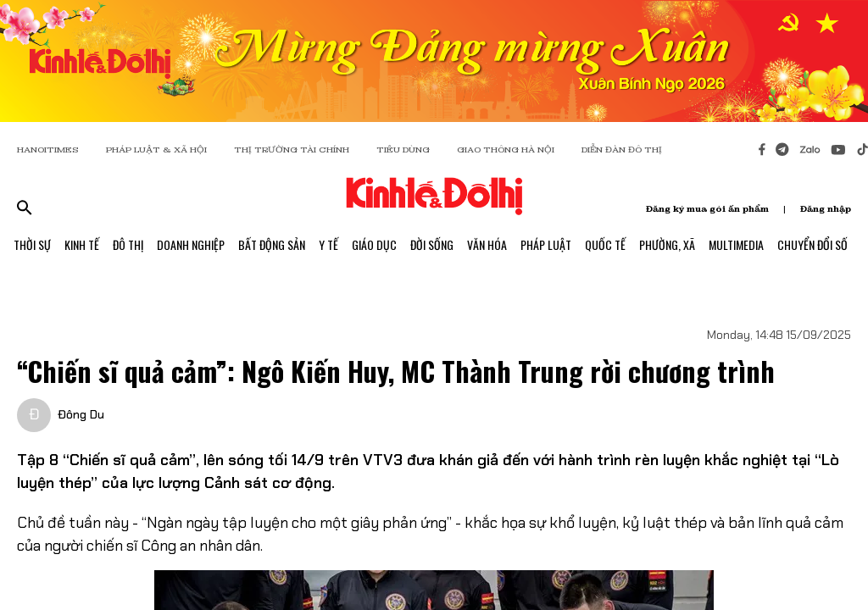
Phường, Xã (667, 244)
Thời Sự (32, 244)
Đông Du (81, 414)
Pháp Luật (546, 244)
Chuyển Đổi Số (812, 244)
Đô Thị (128, 244)
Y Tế (328, 244)
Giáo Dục (374, 244)
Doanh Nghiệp (191, 244)
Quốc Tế (605, 244)
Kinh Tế (82, 244)
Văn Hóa (487, 244)
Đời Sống (432, 244)
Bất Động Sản (272, 244)
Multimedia (736, 244)
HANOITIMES (48, 150)
